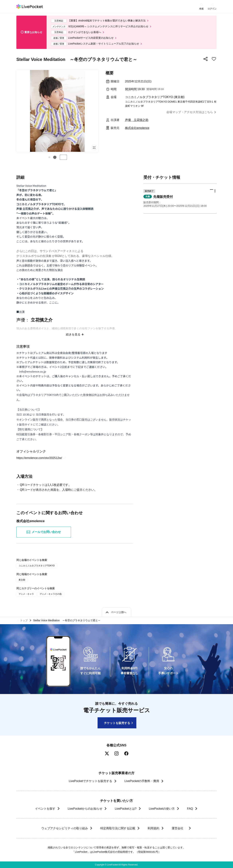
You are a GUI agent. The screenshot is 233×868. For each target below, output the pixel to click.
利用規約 (153, 828)
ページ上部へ (119, 612)
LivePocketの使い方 (162, 809)
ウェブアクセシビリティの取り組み (64, 828)
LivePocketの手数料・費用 (142, 781)
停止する (63, 157)
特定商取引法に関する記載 (118, 828)
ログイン (212, 9)
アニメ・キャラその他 (51, 594)
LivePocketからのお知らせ (85, 809)
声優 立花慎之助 (137, 120)
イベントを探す (45, 809)
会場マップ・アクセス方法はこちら (190, 112)
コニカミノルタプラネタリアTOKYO (37, 566)
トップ (24, 620)
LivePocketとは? (126, 809)
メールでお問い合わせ (44, 532)
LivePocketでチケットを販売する (90, 781)
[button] (49, 157)
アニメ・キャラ (26, 594)
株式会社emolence (137, 128)
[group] (57, 111)
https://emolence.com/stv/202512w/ (41, 458)
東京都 (22, 580)
